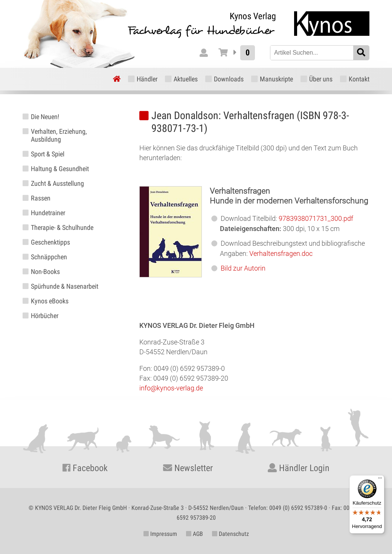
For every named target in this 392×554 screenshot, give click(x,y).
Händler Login (299, 468)
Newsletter (188, 468)
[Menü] (380, 480)
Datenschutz (230, 534)
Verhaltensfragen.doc (281, 253)
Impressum (160, 534)
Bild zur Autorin (243, 268)
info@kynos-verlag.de (171, 388)
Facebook (85, 468)
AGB (194, 534)
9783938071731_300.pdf (316, 218)
